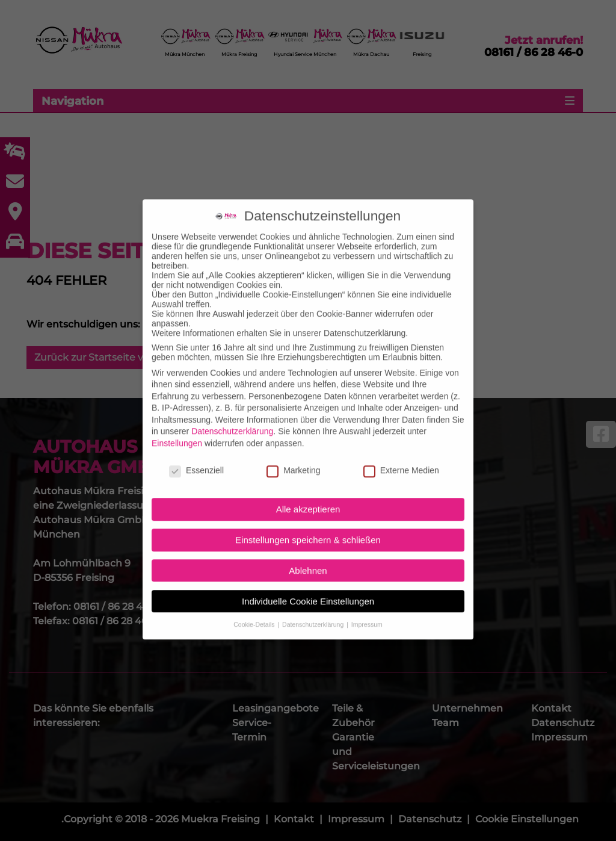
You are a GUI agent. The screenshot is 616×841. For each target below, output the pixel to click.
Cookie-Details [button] (255, 610)
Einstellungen (177, 429)
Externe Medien (401, 456)
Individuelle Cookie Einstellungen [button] (308, 587)
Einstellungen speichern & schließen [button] (308, 526)
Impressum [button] (367, 610)
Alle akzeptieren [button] (308, 496)
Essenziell (196, 456)
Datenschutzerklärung (232, 418)
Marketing (293, 456)
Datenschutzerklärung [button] (314, 610)
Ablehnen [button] (308, 557)
